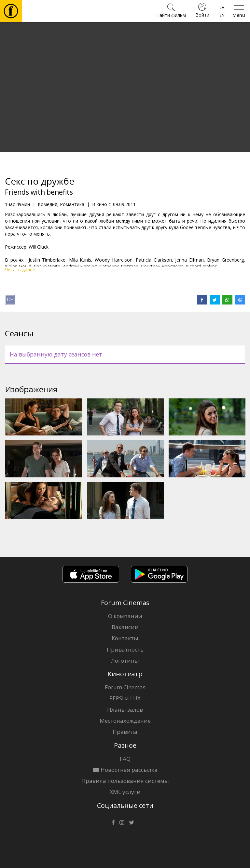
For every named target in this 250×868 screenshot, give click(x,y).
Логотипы (125, 661)
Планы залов (125, 710)
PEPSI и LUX (125, 698)
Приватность (125, 649)
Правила (125, 732)
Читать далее (20, 270)
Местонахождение (125, 721)
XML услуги (125, 792)
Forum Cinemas (125, 687)
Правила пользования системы (125, 781)
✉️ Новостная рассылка (125, 770)
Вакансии (125, 627)
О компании (125, 616)
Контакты (125, 638)
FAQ (125, 759)
